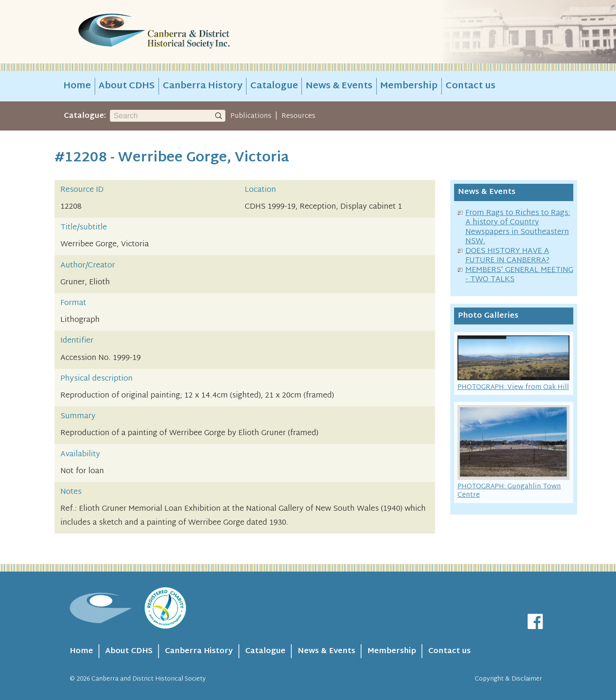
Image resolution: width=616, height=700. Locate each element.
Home (77, 86)
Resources (298, 116)
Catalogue (274, 86)
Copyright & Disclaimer (508, 679)
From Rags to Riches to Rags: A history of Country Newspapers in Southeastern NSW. (518, 227)
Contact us (471, 86)
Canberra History (203, 86)
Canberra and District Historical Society (149, 679)
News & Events (339, 86)
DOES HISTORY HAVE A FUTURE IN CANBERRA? (508, 256)
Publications (251, 116)
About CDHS (127, 86)
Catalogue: (85, 116)
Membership (409, 86)
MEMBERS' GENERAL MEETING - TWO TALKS (519, 275)
